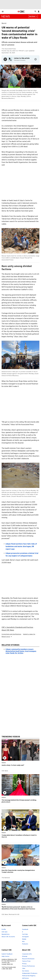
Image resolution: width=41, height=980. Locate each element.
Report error (7, 637)
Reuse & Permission (28, 959)
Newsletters (6, 934)
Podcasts (25, 944)
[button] (3, 12)
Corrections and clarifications (11, 634)
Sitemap (25, 956)
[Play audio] (5, 59)
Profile (4, 929)
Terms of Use (26, 961)
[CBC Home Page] (21, 12)
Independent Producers (30, 973)
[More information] (36, 59)
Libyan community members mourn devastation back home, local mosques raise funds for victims (21, 651)
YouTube (25, 934)
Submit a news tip (29, 634)
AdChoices (25, 978)
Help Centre (5, 956)
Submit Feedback (7, 954)
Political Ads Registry (29, 976)
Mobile (24, 939)
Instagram (25, 937)
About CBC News (8, 630)
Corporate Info (27, 954)
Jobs (24, 968)
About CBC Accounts (8, 937)
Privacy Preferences (28, 966)
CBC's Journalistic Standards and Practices (17, 627)
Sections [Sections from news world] (33, 16)
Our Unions (26, 971)
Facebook (25, 929)
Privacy (24, 964)
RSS (23, 941)
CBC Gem (4, 932)
